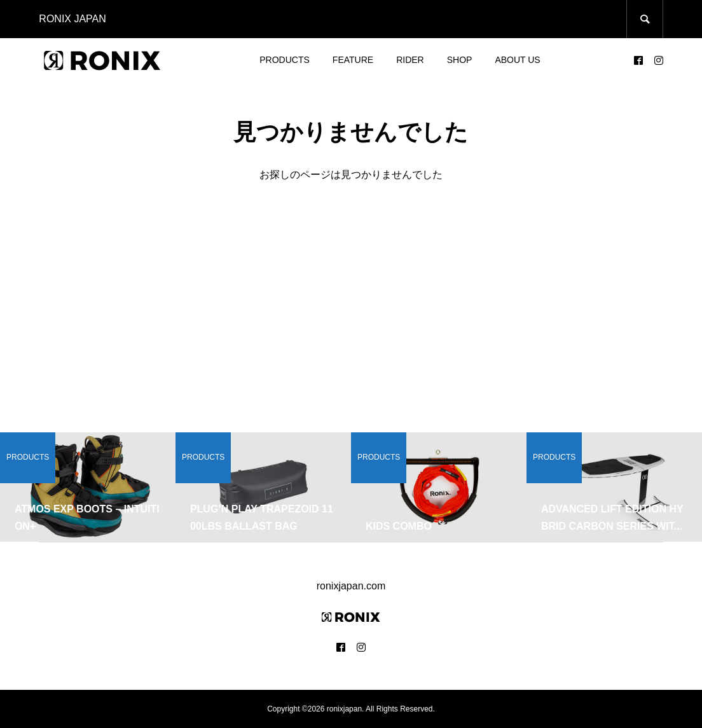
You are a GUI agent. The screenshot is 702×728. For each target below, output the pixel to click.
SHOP (460, 60)
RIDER (410, 60)
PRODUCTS (285, 60)
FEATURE (353, 60)
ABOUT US (517, 60)
